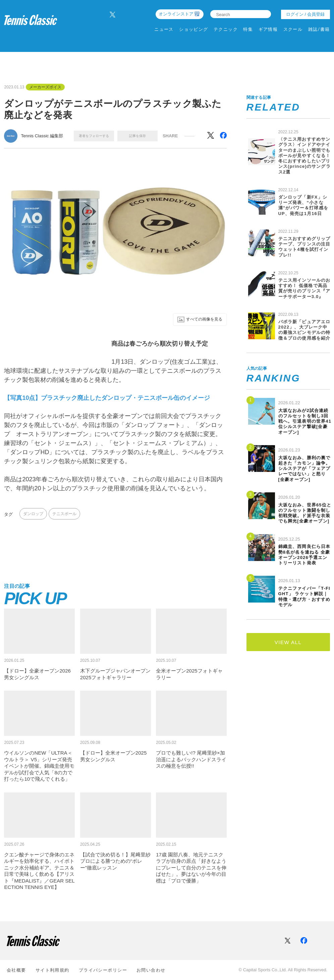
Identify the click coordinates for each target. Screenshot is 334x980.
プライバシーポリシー (103, 970)
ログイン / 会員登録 (305, 14)
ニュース (164, 29)
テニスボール (64, 514)
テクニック (226, 29)
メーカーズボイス (45, 87)
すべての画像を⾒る (197, 320)
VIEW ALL (288, 642)
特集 (248, 29)
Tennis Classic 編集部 (42, 136)
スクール (293, 29)
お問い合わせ (151, 970)
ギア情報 (268, 29)
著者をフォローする (94, 136)
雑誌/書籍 (319, 29)
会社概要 (16, 970)
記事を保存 (137, 136)
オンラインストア (176, 14)
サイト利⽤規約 (52, 970)
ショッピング (194, 29)
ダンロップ (33, 514)
